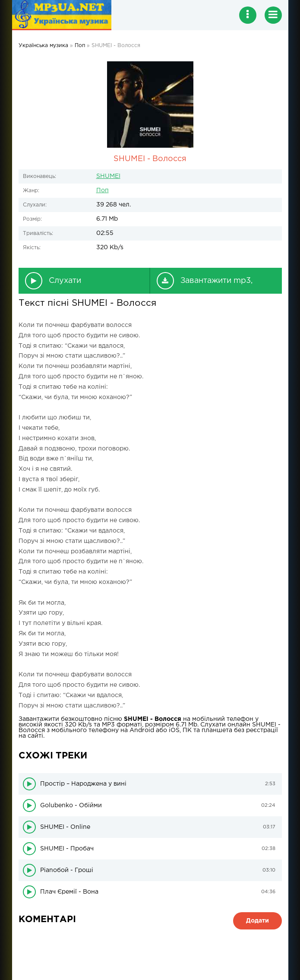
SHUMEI (108, 176)
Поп (103, 190)
